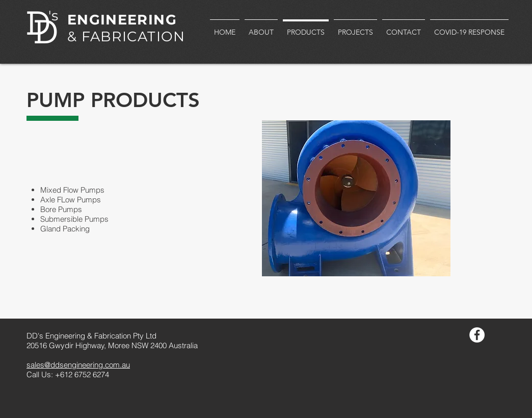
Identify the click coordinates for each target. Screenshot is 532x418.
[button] (356, 198)
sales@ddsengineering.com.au (78, 365)
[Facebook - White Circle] (477, 335)
